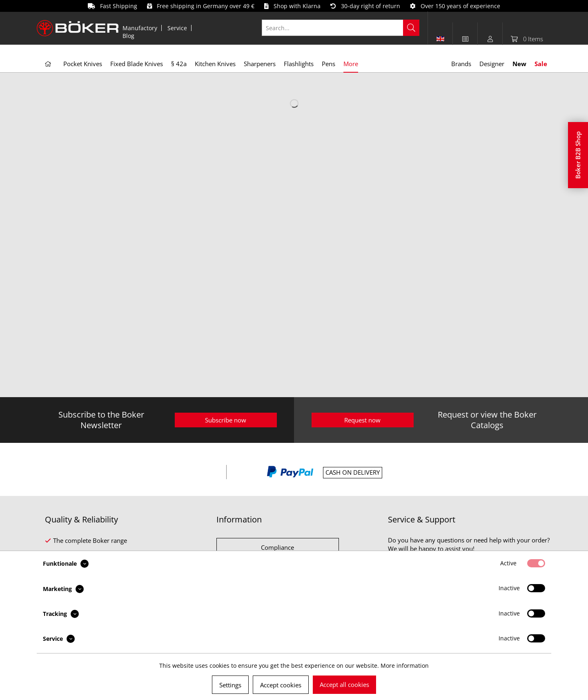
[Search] (411, 28)
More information (405, 666)
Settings (230, 685)
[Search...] (341, 28)
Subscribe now (226, 420)
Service (177, 28)
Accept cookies (281, 685)
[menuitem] (140, 28)
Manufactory (140, 28)
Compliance (277, 547)
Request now (362, 420)
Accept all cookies (344, 684)
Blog (128, 36)
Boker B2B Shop (578, 155)
